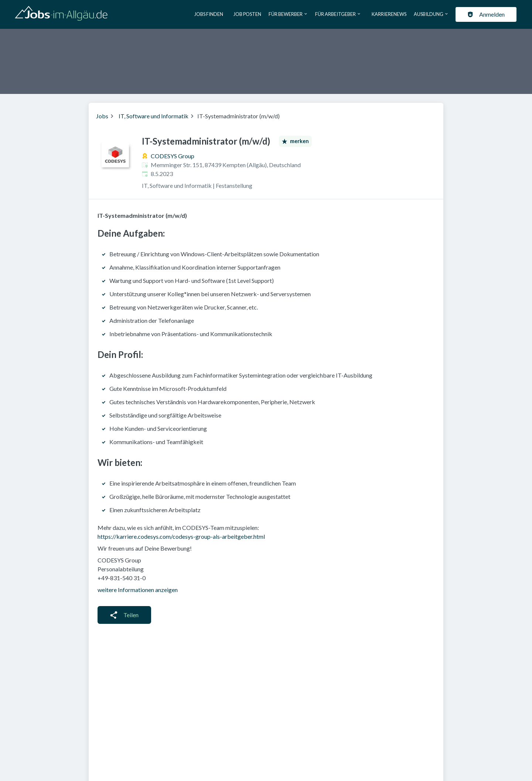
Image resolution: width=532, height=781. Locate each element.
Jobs (102, 116)
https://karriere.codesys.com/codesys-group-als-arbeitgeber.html (181, 536)
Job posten (247, 14)
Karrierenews (389, 14)
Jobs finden (209, 14)
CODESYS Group (173, 156)
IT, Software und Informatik (154, 116)
